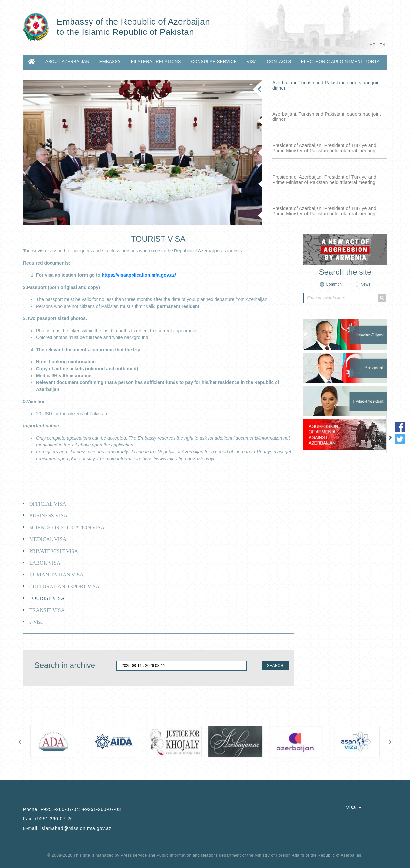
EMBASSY (110, 62)
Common (334, 284)
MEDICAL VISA (48, 539)
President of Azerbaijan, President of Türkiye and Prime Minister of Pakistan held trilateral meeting (324, 148)
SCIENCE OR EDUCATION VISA (67, 527)
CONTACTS (279, 62)
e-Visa (36, 622)
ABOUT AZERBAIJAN (67, 62)
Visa (252, 62)
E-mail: (67, 828)
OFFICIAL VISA (48, 504)
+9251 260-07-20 (54, 819)
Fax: (48, 819)
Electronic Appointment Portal (342, 62)
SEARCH (275, 666)
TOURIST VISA (47, 598)
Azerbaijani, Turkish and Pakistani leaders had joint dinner (327, 85)
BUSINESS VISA (48, 516)
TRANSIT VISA (47, 610)
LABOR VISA (45, 563)
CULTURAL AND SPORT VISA (64, 586)
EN (383, 45)
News (365, 284)
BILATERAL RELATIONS (156, 62)
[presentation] (20, 741)
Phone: (72, 809)
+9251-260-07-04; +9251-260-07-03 (81, 809)
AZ (372, 45)
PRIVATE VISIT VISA (54, 551)
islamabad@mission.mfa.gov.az (76, 828)
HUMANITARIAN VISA (56, 575)
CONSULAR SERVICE (214, 62)
